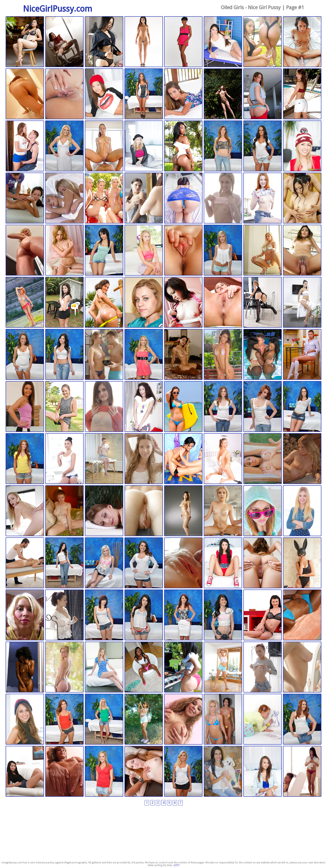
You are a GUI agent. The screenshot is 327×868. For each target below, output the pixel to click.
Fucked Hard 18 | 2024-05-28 (302, 719)
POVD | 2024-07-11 (223, 511)
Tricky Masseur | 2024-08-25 (223, 198)
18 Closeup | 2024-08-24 (25, 250)
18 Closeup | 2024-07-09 (25, 615)
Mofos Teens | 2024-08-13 (64, 302)
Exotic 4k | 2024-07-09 (263, 563)
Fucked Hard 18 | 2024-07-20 (64, 355)
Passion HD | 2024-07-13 (25, 511)
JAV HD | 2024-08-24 (302, 198)
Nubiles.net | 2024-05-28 (25, 771)
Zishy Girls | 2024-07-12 (64, 511)
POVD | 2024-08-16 (183, 250)
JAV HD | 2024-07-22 (183, 302)
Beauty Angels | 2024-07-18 (144, 459)
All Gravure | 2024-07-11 (183, 511)
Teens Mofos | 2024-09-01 (302, 146)
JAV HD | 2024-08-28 (183, 198)
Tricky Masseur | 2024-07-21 (302, 302)
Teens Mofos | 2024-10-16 (104, 94)
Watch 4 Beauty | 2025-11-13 (104, 42)
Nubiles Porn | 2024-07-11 (25, 563)
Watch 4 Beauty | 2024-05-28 (223, 771)
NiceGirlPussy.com (58, 9)
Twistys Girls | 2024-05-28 (223, 719)
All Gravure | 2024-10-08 (223, 94)
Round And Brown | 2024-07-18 (263, 355)
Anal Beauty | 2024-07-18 (144, 407)
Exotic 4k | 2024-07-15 (263, 459)
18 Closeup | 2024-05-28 (183, 719)
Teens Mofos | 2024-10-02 (144, 146)
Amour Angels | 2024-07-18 (302, 355)
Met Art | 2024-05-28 (144, 719)
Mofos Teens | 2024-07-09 (302, 563)
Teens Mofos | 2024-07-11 (263, 511)
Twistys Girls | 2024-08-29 (104, 198)
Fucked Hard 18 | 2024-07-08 (64, 719)
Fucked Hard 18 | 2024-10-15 (144, 94)
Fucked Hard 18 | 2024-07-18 (223, 407)
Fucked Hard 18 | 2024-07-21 (25, 355)
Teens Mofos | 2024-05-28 (263, 771)
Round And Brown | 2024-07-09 (144, 667)
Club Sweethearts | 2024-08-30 (25, 198)
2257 (176, 865)
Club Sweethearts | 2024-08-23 (64, 250)
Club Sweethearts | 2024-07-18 (183, 459)
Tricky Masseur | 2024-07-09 (64, 615)
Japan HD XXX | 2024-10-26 (25, 94)
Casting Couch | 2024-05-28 (144, 771)
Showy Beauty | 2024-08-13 (25, 302)
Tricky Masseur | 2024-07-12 (104, 511)
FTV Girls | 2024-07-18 (64, 407)
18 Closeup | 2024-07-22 (223, 302)
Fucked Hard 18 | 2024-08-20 (104, 250)
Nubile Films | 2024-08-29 (64, 198)
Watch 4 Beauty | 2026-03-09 (25, 42)
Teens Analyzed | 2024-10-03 (25, 146)
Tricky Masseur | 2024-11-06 (223, 42)
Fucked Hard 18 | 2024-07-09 (104, 615)
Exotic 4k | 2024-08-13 (263, 250)
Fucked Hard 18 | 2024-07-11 (64, 563)
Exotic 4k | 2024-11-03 (302, 42)
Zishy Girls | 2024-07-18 (183, 355)
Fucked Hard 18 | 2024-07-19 (144, 355)
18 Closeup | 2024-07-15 (223, 459)
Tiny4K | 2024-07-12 (144, 511)
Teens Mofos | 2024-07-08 (25, 719)
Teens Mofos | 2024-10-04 (263, 94)
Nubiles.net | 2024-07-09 (263, 615)
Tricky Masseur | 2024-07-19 (104, 355)
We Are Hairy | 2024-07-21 (263, 302)
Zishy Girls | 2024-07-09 (25, 667)
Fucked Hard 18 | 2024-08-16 (223, 250)
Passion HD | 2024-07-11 (183, 563)
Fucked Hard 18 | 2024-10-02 (64, 146)
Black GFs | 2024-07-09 (302, 615)
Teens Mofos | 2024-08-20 (144, 250)
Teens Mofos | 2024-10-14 (183, 94)
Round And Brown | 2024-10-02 (183, 146)
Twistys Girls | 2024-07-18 (183, 407)
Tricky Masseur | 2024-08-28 (144, 198)
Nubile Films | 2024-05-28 (302, 771)
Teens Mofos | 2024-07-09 (64, 667)
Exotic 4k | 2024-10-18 (64, 94)
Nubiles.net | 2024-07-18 (223, 355)
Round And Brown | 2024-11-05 (263, 42)
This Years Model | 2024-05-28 (263, 719)
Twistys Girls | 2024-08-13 (144, 302)
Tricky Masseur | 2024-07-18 (25, 407)
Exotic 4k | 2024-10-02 (104, 146)
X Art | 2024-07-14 (302, 459)
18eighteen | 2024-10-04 (302, 94)
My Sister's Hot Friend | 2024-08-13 (104, 302)
